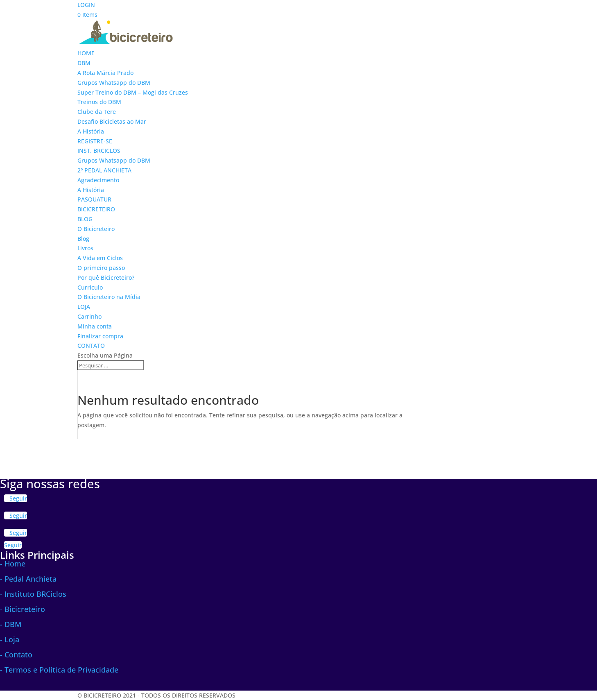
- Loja (10, 639)
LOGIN (86, 5)
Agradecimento (98, 180)
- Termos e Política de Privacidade (59, 670)
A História (91, 131)
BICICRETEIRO (96, 209)
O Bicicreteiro (96, 229)
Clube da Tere (97, 112)
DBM (84, 63)
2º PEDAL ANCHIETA (104, 170)
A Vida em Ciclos (100, 258)
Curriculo (90, 287)
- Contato (16, 655)
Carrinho (89, 316)
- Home (13, 564)
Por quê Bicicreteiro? (106, 278)
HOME (86, 53)
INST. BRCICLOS (99, 151)
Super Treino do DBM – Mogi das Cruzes (133, 92)
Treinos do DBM (99, 102)
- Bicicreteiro (23, 609)
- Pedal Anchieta (28, 579)
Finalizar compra (100, 336)
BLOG (85, 219)
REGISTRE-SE (95, 141)
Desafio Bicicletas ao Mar (112, 121)
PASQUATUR (94, 199)
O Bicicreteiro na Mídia (109, 297)
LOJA (84, 307)
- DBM (11, 624)
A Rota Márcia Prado (105, 73)
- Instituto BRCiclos (33, 594)
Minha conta (95, 326)
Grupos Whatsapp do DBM (114, 83)
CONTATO (91, 345)
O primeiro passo (101, 268)
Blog (83, 239)
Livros (85, 248)
